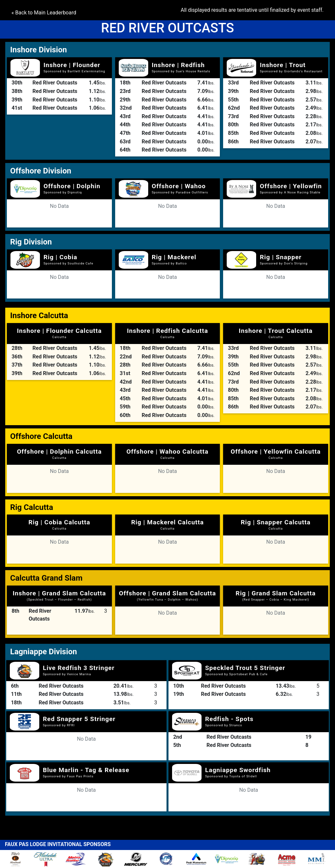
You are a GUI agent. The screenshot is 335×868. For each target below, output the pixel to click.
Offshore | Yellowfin (291, 186)
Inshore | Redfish (178, 65)
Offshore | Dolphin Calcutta (59, 454)
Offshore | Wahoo (179, 186)
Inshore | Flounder (72, 65)
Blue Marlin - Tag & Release (86, 770)
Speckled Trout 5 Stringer (245, 668)
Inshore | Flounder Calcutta (59, 333)
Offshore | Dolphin (72, 186)
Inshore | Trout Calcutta (276, 333)
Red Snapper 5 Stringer (79, 719)
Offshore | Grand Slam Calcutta (168, 595)
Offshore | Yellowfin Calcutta (276, 454)
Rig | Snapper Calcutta (276, 524)
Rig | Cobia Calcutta (59, 524)
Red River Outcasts (55, 83)
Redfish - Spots (229, 719)
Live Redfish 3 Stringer (79, 668)
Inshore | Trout (283, 65)
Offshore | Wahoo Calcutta (168, 454)
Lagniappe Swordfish (238, 770)
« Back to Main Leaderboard (44, 13)
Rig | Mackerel (174, 257)
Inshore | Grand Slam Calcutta (59, 595)
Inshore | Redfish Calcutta (167, 333)
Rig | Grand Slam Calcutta (276, 595)
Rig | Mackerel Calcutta (167, 524)
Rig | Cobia (60, 257)
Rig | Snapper (281, 257)
